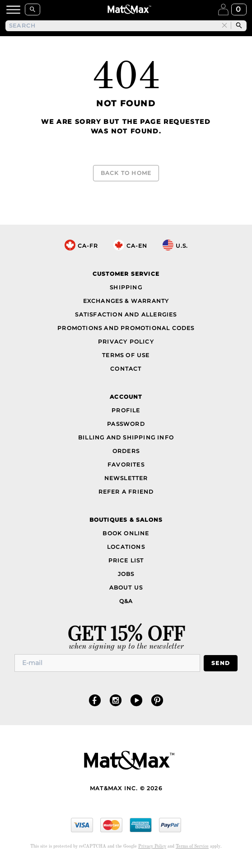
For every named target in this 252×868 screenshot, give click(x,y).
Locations (126, 547)
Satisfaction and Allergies (126, 314)
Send (221, 663)
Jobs (126, 574)
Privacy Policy (126, 342)
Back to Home (126, 173)
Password (126, 424)
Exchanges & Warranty (126, 301)
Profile (126, 410)
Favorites (126, 465)
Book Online (126, 533)
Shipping (126, 287)
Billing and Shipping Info (126, 437)
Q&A (126, 601)
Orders (126, 451)
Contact (126, 369)
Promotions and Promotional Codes (126, 328)
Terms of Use (126, 355)
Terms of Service (192, 846)
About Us (126, 587)
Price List (126, 560)
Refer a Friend (126, 492)
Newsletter (126, 478)
